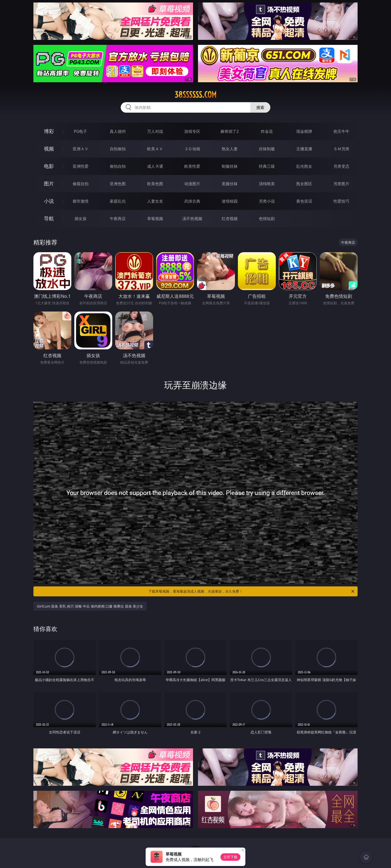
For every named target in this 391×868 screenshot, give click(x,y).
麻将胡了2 (230, 131)
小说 (49, 201)
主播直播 (304, 149)
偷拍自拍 (118, 166)
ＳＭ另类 (341, 149)
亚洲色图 (118, 184)
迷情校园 (230, 201)
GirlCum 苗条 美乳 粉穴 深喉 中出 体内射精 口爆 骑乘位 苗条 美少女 (90, 606)
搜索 (260, 107)
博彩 (49, 131)
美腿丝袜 (230, 184)
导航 (49, 218)
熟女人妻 (230, 149)
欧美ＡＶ (155, 149)
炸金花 (267, 131)
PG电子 (80, 131)
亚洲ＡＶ (81, 149)
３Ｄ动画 (192, 149)
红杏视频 (230, 219)
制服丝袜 (230, 166)
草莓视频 (155, 219)
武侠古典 (192, 201)
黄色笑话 (304, 201)
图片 (49, 184)
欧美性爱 (192, 166)
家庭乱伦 (118, 201)
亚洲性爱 (81, 166)
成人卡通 (155, 166)
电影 (49, 166)
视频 (49, 149)
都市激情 (81, 201)
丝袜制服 (267, 149)
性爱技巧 (341, 201)
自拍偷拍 (118, 149)
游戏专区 (192, 131)
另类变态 (341, 166)
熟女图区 (304, 184)
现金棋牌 (304, 131)
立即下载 (230, 857)
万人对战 (155, 131)
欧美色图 (155, 184)
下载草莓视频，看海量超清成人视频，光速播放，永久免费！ (252, 591)
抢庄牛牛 (341, 131)
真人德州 (118, 131)
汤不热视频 (192, 219)
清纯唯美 (267, 184)
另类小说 (267, 201)
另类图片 (341, 184)
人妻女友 (155, 201)
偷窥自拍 (81, 184)
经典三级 (267, 166)
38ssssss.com (195, 95)
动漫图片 (192, 184)
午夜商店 (118, 219)
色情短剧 (267, 219)
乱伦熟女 (304, 166)
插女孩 (81, 219)
